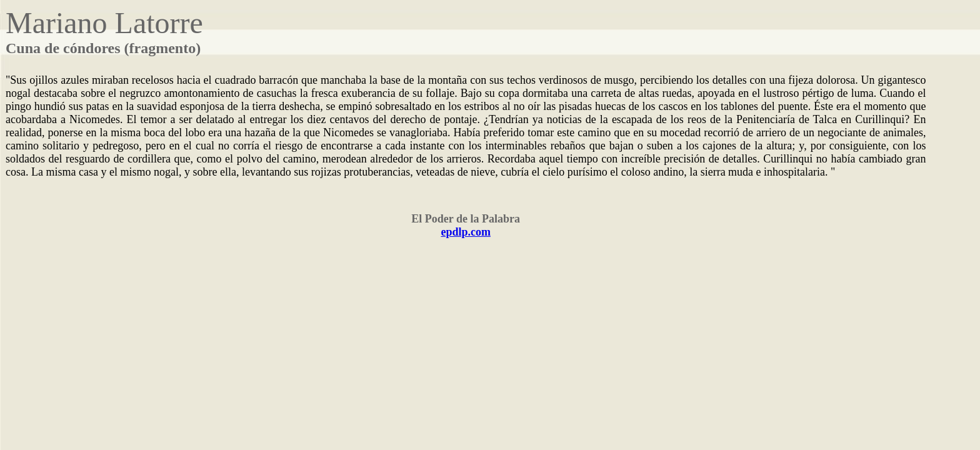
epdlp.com (466, 232)
